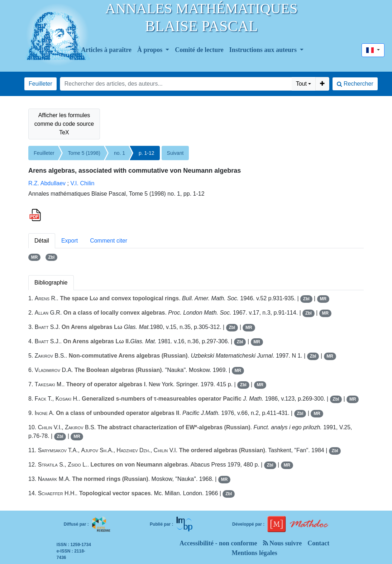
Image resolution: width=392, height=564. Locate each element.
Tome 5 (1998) (84, 153)
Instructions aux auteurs (264, 50)
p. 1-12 (147, 153)
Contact (318, 543)
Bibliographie (51, 283)
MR (35, 257)
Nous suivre (283, 543)
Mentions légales (254, 553)
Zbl (51, 257)
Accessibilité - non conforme (218, 543)
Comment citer (109, 241)
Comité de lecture (199, 50)
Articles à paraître (106, 50)
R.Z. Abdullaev (47, 183)
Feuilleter (40, 84)
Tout (301, 84)
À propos (151, 50)
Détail (42, 241)
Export (70, 241)
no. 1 (119, 153)
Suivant (175, 153)
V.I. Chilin (82, 183)
